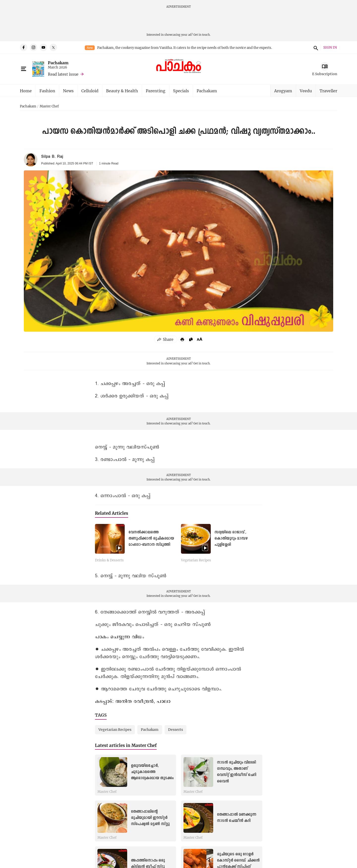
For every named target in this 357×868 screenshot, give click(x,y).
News (68, 91)
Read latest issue (63, 74)
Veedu (306, 91)
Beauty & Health (122, 91)
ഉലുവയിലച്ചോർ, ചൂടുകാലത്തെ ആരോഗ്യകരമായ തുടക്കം (152, 772)
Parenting (156, 91)
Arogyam (283, 91)
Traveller (328, 91)
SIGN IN (330, 48)
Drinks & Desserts (109, 560)
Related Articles (112, 513)
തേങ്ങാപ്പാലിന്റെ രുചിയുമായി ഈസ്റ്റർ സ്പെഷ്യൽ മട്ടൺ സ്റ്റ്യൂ (150, 818)
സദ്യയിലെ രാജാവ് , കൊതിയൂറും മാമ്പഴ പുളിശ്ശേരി (231, 539)
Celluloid (90, 91)
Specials (181, 91)
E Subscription (325, 74)
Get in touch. (202, 35)
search (315, 47)
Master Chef (49, 106)
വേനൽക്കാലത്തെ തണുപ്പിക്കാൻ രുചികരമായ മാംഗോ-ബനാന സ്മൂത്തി (151, 539)
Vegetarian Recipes (196, 560)
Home (26, 91)
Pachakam (58, 63)
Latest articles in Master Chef (126, 745)
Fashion (47, 91)
